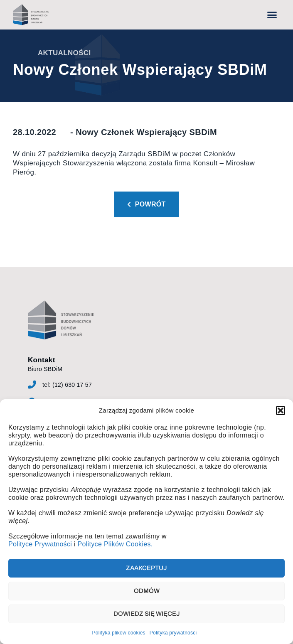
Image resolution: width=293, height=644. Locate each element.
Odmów (147, 591)
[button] (281, 410)
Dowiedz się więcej (147, 614)
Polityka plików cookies (119, 633)
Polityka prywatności (173, 633)
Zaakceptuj (146, 568)
